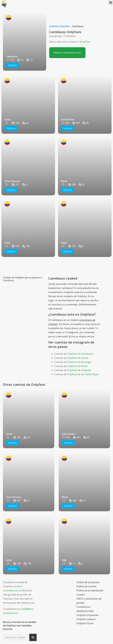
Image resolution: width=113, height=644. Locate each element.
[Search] (33, 637)
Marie (64, 181)
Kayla (64, 243)
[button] (111, 2)
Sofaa (8, 120)
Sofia (7, 243)
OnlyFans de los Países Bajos (83, 374)
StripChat (85, 42)
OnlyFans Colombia (59, 26)
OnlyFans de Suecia (78, 358)
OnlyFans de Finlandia (79, 370)
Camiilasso (12, 56)
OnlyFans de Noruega (79, 362)
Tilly (64, 560)
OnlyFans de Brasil (77, 366)
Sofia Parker (68, 120)
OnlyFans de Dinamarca (80, 354)
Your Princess (12, 181)
